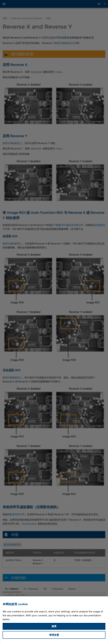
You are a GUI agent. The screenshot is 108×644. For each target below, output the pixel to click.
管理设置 (54, 635)
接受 (54, 626)
